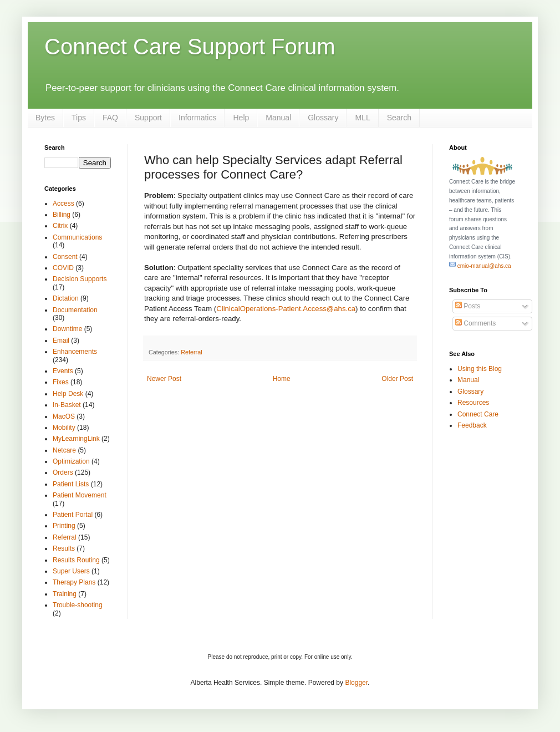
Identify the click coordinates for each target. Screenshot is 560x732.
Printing (64, 526)
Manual (278, 118)
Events (63, 371)
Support (148, 118)
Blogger (356, 683)
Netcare (64, 450)
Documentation (75, 310)
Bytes (45, 118)
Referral (191, 352)
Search (399, 118)
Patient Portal (73, 515)
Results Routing (76, 560)
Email (61, 340)
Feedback (472, 425)
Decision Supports (80, 279)
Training (65, 594)
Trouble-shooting (78, 605)
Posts (468, 306)
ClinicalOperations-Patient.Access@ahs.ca (286, 309)
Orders (63, 472)
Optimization (71, 461)
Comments (475, 323)
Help (241, 118)
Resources (473, 403)
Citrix (60, 226)
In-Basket (67, 405)
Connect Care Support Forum (190, 47)
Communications (77, 237)
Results (64, 548)
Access (63, 204)
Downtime (67, 329)
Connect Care (478, 414)
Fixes (61, 382)
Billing (62, 215)
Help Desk (68, 394)
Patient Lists (71, 484)
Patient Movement (80, 495)
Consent (65, 257)
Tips (79, 118)
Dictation (66, 298)
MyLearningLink (76, 439)
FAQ (110, 118)
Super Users (71, 571)
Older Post (397, 379)
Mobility (64, 428)
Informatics (197, 118)
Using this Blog (480, 369)
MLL (362, 118)
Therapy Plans (74, 582)
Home (282, 379)
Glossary (323, 118)
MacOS (64, 416)
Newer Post (164, 379)
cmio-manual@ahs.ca (480, 266)
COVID (63, 268)
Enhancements (75, 352)
